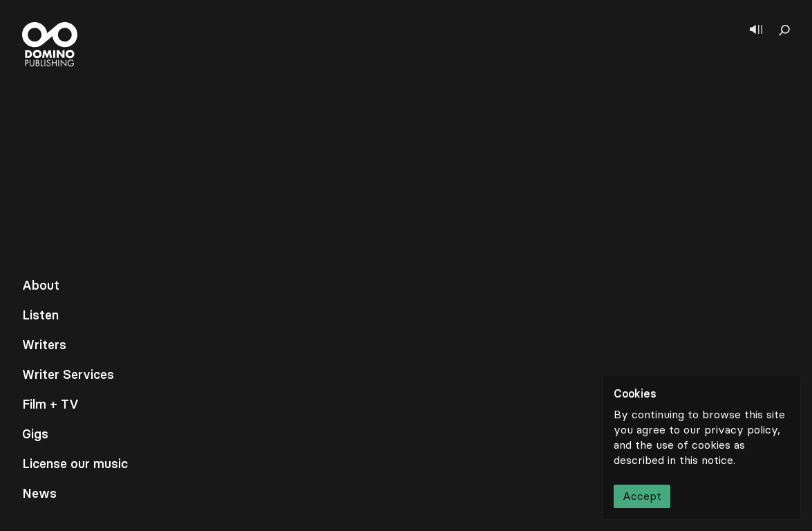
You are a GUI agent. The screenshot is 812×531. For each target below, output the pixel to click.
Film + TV (50, 404)
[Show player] (756, 30)
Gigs (35, 434)
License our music (75, 464)
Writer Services (68, 375)
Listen (40, 315)
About (41, 286)
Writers (44, 345)
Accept (642, 496)
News (39, 494)
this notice (706, 460)
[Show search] (784, 30)
